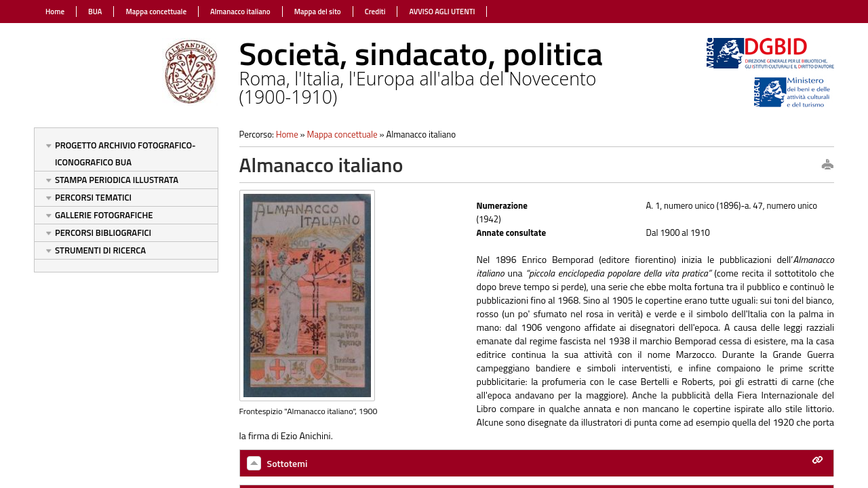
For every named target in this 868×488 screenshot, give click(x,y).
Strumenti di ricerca (100, 250)
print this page (827, 165)
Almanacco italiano (240, 12)
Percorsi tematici (93, 197)
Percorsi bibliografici (103, 232)
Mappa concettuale (156, 12)
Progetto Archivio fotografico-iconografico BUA (125, 154)
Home (55, 12)
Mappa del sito (318, 12)
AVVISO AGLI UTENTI (442, 12)
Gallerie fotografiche (104, 215)
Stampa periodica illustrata (117, 180)
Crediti (375, 12)
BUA (95, 12)
